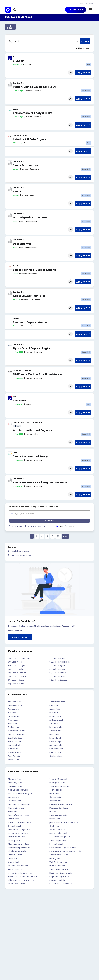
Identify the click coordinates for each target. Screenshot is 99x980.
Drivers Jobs (55, 819)
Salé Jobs (54, 723)
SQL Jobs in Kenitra (58, 673)
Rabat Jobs (54, 705)
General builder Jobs (59, 855)
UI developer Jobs (57, 866)
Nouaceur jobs (56, 745)
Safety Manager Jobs (59, 869)
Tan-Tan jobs (14, 756)
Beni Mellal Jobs (15, 738)
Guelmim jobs (56, 756)
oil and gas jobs (56, 790)
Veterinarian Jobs (57, 829)
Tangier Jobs (14, 709)
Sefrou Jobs (13, 760)
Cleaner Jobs (55, 797)
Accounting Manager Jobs (20, 873)
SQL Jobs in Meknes (17, 669)
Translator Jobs (15, 855)
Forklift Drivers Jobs (17, 837)
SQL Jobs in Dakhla (58, 676)
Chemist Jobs (14, 862)
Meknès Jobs (55, 713)
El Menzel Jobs (15, 752)
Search (85, 41)
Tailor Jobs (13, 858)
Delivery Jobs (14, 840)
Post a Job (20, 637)
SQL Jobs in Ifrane (16, 684)
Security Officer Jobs (59, 779)
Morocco (89, 3)
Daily (58, 526)
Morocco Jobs (14, 702)
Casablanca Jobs (57, 702)
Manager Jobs (14, 779)
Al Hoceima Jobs (57, 720)
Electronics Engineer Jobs (61, 873)
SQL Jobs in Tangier (17, 665)
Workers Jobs (55, 801)
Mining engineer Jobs (59, 833)
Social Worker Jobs (16, 884)
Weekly (68, 526)
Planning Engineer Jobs (18, 808)
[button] (15, 10)
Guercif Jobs (14, 749)
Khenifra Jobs (56, 752)
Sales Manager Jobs (58, 815)
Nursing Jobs (55, 858)
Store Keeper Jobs (58, 840)
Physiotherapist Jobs (17, 851)
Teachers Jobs (15, 801)
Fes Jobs (12, 713)
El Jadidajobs (55, 716)
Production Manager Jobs (20, 833)
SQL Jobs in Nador (16, 680)
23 (58, 536)
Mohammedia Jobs (17, 734)
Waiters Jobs (14, 797)
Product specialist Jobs (60, 880)
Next (65, 536)
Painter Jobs (14, 819)
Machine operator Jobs (18, 844)
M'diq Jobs (54, 734)
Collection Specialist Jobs (20, 822)
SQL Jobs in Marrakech (60, 662)
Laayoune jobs (56, 727)
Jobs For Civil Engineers (60, 837)
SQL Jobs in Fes (15, 662)
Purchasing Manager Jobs (61, 804)
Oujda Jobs (13, 720)
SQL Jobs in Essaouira (59, 680)
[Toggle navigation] (76, 10)
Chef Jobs (54, 826)
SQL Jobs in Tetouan (17, 673)
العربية (80, 3)
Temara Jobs (55, 731)
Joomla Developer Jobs (20, 551)
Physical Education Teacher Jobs (23, 876)
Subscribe (49, 520)
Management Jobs (58, 783)
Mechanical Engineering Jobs (21, 804)
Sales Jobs (13, 811)
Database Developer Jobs (61, 808)
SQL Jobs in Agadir (58, 665)
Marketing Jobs (15, 783)
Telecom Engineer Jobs (60, 786)
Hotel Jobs (54, 793)
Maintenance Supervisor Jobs (63, 848)
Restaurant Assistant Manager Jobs (65, 851)
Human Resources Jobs (19, 815)
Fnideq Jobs (13, 727)
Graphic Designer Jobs (18, 790)
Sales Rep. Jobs (15, 786)
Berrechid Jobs (15, 741)
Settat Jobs (13, 723)
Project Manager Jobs (59, 876)
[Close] (77, 41)
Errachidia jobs (56, 738)
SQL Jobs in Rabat (57, 658)
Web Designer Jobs (58, 862)
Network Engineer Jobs (18, 866)
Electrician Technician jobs (20, 793)
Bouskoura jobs (56, 741)
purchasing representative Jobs (64, 822)
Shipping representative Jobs (21, 880)
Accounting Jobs (16, 869)
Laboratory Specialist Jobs (20, 848)
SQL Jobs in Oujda (57, 669)
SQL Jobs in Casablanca (19, 658)
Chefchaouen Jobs (17, 731)
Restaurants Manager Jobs (61, 884)
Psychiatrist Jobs (57, 844)
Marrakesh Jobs (15, 705)
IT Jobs (53, 811)
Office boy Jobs (15, 826)
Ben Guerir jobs (15, 745)
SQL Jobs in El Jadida (17, 676)
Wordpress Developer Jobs (21, 555)
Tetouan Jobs (14, 716)
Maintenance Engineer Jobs (21, 829)
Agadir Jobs (55, 709)
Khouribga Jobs (56, 749)
